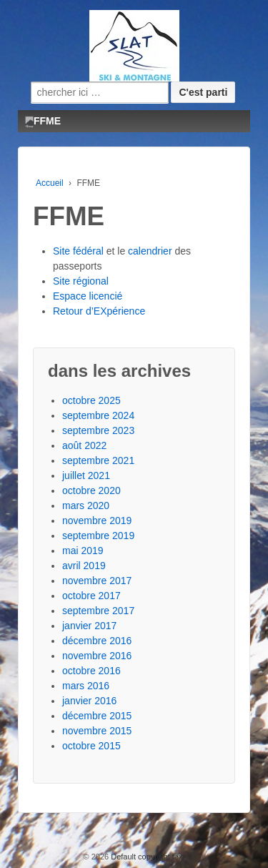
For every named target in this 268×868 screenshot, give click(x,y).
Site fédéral (78, 251)
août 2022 (84, 445)
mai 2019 (83, 551)
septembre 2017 (98, 611)
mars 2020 (86, 505)
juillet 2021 (86, 475)
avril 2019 (84, 566)
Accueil (50, 183)
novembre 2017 (97, 581)
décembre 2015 (97, 716)
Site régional (81, 281)
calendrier (150, 251)
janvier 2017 (89, 626)
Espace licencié (88, 296)
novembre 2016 (97, 656)
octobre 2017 (91, 596)
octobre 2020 (91, 490)
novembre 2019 (97, 521)
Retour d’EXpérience (99, 311)
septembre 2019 (98, 536)
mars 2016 (86, 686)
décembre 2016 (97, 641)
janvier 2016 (89, 701)
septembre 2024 (98, 415)
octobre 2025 (91, 400)
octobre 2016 (91, 671)
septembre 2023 (98, 430)
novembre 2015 (97, 731)
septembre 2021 (98, 460)
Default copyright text (147, 857)
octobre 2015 (91, 746)
